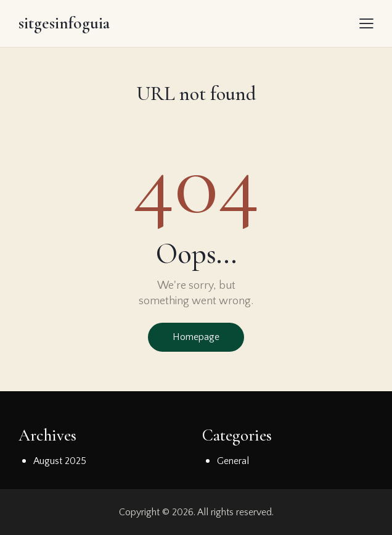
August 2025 (60, 461)
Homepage (196, 337)
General (233, 461)
